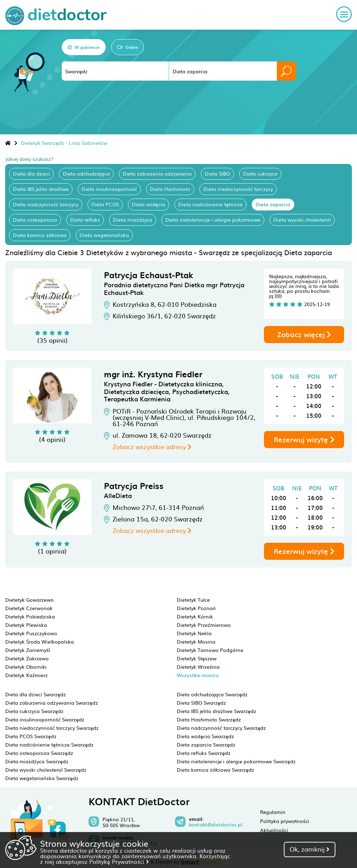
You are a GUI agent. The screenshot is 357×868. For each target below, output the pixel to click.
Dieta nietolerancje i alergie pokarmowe (213, 220)
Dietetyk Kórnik (195, 616)
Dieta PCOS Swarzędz (31, 736)
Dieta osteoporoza (35, 220)
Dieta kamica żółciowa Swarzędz (215, 770)
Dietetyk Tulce (193, 600)
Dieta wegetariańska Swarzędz (42, 778)
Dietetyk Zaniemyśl (28, 650)
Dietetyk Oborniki (26, 667)
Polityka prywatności (285, 821)
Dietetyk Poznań (196, 608)
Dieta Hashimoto (170, 189)
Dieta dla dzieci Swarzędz (36, 694)
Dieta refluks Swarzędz (204, 753)
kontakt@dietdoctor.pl (216, 825)
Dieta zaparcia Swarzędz (206, 744)
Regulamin (273, 812)
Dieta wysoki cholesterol (302, 220)
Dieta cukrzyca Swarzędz (34, 711)
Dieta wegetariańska (104, 235)
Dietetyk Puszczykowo (31, 633)
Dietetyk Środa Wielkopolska (40, 641)
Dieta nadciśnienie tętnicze (210, 204)
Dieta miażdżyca (133, 220)
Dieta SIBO (217, 173)
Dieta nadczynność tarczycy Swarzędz (221, 728)
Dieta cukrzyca (260, 173)
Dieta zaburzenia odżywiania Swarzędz (52, 703)
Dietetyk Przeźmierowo (204, 625)
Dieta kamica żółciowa (40, 235)
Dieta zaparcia (273, 204)
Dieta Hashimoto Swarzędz (209, 719)
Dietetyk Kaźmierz (26, 675)
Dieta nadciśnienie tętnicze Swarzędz (49, 744)
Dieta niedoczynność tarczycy (238, 189)
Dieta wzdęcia (149, 204)
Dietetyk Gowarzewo (29, 600)
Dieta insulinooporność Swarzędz (45, 719)
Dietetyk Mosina (196, 641)
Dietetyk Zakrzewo (27, 658)
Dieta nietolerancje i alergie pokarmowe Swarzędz (236, 761)
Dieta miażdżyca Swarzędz (37, 761)
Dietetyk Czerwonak (29, 608)
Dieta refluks (85, 220)
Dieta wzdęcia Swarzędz (205, 736)
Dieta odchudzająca (86, 173)
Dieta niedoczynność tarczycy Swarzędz (52, 728)
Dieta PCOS (105, 204)
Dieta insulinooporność (109, 189)
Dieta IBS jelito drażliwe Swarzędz (217, 711)
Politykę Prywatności (119, 861)
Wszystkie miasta (198, 675)
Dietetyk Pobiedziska (30, 616)
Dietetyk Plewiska (26, 625)
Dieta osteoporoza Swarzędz (39, 753)
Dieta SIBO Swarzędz (201, 703)
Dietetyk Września (198, 667)
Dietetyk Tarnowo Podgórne (210, 650)
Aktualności (274, 830)
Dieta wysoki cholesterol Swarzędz (46, 770)
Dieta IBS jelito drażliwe (41, 189)
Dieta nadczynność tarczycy (46, 204)
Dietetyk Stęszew (197, 658)
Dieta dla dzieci (31, 173)
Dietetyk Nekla (194, 633)
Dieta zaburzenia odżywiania (157, 173)
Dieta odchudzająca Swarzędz (212, 694)
